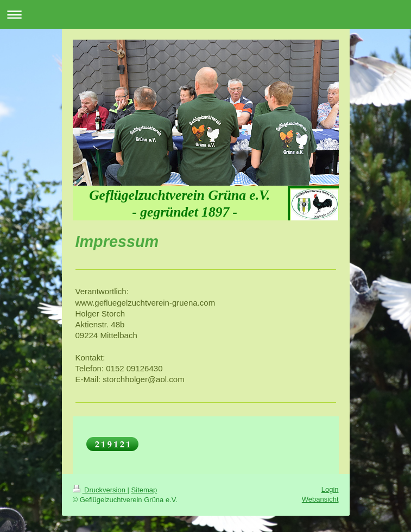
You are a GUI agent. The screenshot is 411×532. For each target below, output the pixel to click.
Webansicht (320, 499)
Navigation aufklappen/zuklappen (205, 14)
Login (330, 489)
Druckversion (100, 490)
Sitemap (144, 490)
